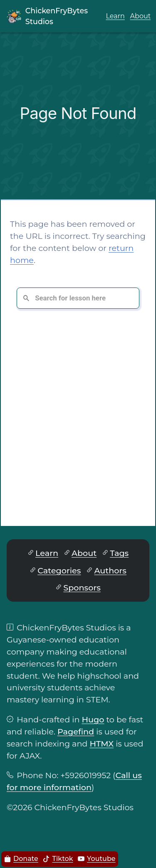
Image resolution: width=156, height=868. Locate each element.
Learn (115, 16)
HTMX (102, 744)
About (141, 16)
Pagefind (76, 732)
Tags (119, 553)
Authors (110, 570)
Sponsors (82, 588)
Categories (59, 570)
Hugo (93, 719)
